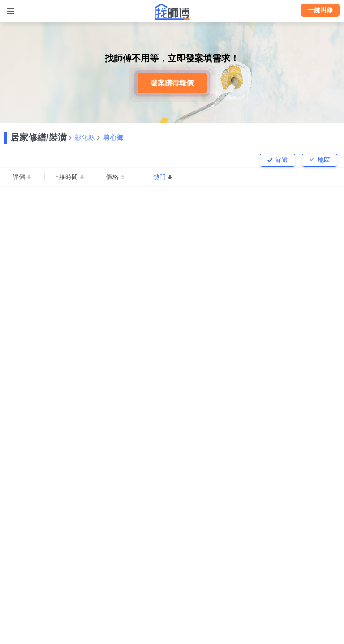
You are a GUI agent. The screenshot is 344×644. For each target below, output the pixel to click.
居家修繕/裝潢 (39, 137)
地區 (324, 160)
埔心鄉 (113, 137)
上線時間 (65, 177)
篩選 (282, 160)
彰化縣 (85, 137)
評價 (19, 177)
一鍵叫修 (320, 10)
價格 (112, 177)
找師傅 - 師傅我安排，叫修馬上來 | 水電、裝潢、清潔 (172, 12)
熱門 (159, 177)
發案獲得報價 (172, 83)
